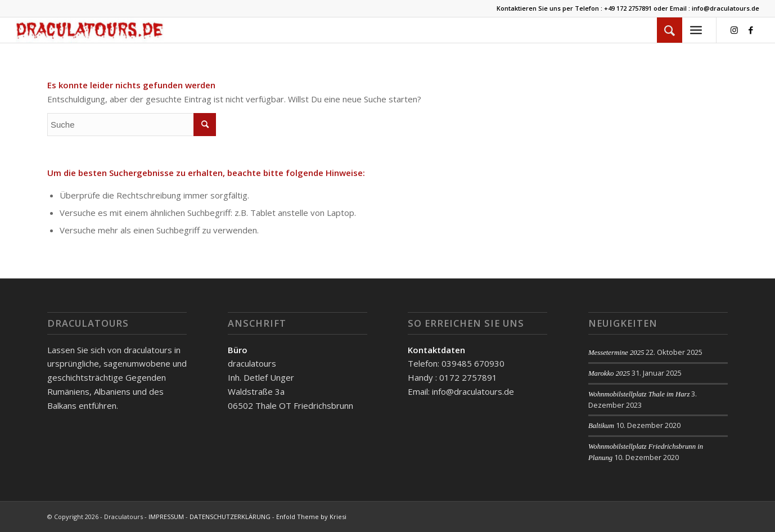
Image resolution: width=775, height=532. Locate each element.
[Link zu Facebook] (751, 30)
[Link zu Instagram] (734, 30)
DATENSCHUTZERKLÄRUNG (230, 517)
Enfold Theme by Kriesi (311, 517)
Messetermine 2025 (616, 353)
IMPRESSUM (166, 517)
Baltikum (601, 426)
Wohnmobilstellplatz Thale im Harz (639, 394)
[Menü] (696, 30)
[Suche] (670, 30)
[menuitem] (670, 30)
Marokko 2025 (609, 373)
